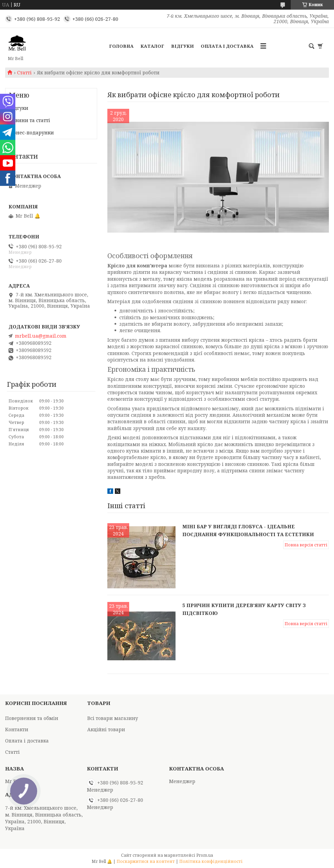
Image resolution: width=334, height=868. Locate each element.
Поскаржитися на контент (146, 861)
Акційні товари (106, 729)
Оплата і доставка (227, 46)
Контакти (17, 729)
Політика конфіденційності (211, 861)
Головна (121, 46)
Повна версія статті (306, 545)
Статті (24, 73)
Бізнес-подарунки (31, 133)
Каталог (152, 46)
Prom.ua (205, 855)
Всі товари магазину (113, 718)
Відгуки (183, 46)
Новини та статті (29, 120)
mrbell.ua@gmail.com (41, 336)
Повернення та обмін (32, 718)
